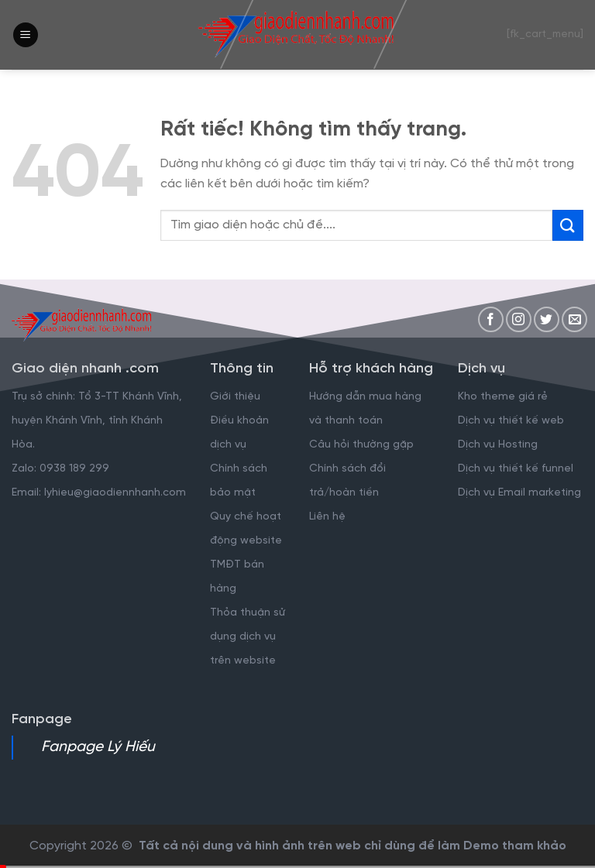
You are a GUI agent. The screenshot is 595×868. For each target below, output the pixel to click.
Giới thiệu (235, 397)
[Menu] (26, 35)
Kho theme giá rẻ (503, 397)
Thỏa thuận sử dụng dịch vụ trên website (248, 637)
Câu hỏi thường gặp (361, 445)
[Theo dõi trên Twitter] (547, 319)
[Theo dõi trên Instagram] (519, 319)
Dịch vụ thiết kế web (512, 421)
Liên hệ (327, 517)
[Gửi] (568, 225)
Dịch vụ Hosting (498, 445)
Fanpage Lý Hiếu (98, 747)
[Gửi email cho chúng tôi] (574, 319)
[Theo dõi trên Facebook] (491, 319)
